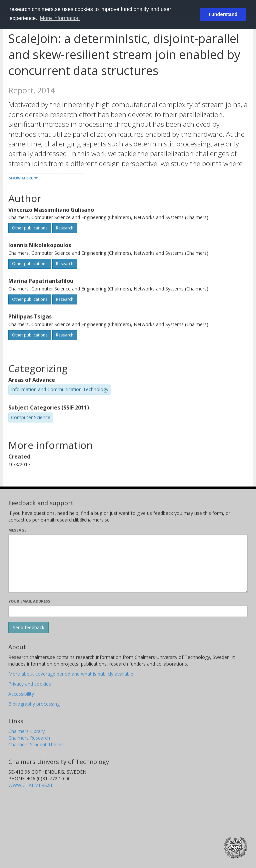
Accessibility (21, 694)
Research (65, 228)
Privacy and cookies (30, 684)
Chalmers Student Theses (36, 744)
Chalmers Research (29, 738)
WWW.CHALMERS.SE (31, 785)
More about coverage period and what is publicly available (71, 674)
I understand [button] (223, 14)
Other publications (30, 228)
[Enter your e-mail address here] (128, 611)
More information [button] (60, 18)
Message (17, 530)
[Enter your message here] (128, 564)
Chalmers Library (26, 731)
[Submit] (28, 628)
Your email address (29, 601)
